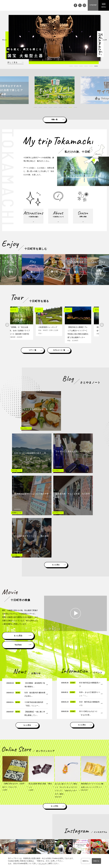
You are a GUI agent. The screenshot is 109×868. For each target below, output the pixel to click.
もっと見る (56, 460)
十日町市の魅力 (54, 830)
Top (38, 827)
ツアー (81, 833)
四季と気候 (53, 836)
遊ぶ (66, 833)
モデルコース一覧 (72, 357)
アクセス (40, 845)
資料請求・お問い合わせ (99, 830)
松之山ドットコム (54, 812)
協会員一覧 (94, 842)
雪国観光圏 (70, 812)
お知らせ (40, 848)
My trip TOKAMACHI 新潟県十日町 (10, 5)
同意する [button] (97, 861)
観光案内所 (94, 827)
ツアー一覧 (37, 357)
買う (66, 839)
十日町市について (55, 833)
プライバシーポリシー (98, 839)
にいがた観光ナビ (87, 812)
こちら (42, 863)
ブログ (39, 833)
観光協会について (96, 836)
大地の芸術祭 (41, 839)
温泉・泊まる (69, 842)
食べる (66, 836)
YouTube (18, 541)
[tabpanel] (54, 38)
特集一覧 (54, 119)
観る (66, 830)
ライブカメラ (41, 842)
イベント (40, 830)
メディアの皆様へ (96, 833)
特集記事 (40, 836)
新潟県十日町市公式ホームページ (29, 812)
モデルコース (83, 830)
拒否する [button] (85, 861)
